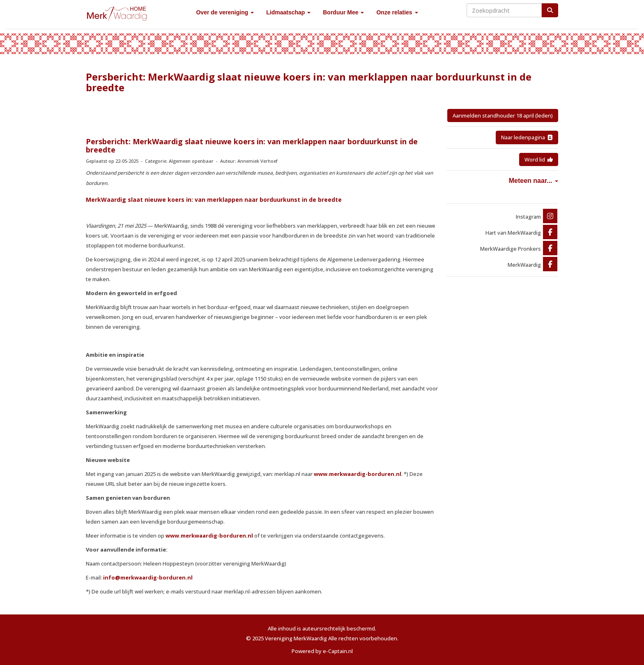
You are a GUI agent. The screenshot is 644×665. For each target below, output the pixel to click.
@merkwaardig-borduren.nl (148, 577)
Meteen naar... (534, 181)
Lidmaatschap (288, 12)
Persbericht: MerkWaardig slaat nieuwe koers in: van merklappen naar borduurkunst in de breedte (252, 145)
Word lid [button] (539, 159)
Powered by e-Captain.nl (322, 651)
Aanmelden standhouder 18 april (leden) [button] (503, 115)
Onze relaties (397, 12)
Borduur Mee (343, 12)
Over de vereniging (225, 12)
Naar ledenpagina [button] (527, 137)
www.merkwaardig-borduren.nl (358, 474)
